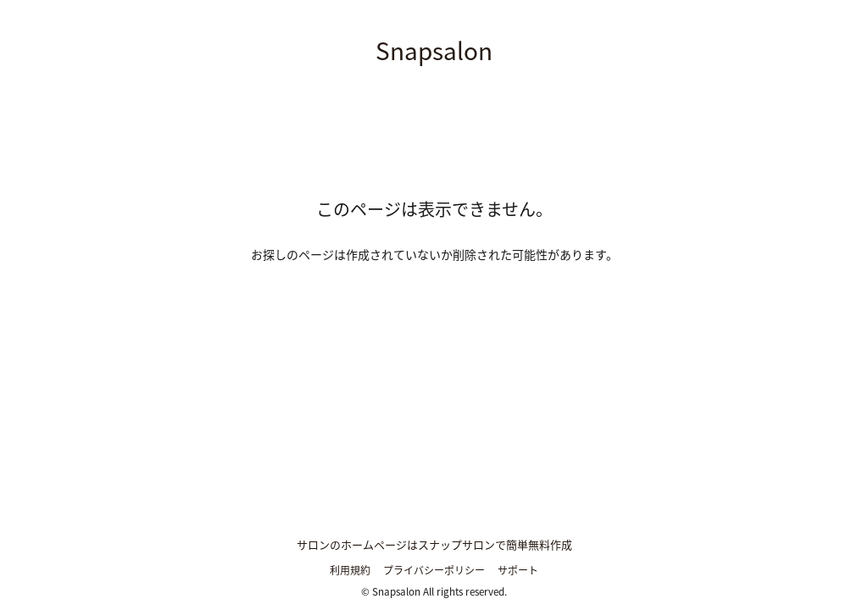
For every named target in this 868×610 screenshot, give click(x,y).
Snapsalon (434, 50)
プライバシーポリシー (434, 570)
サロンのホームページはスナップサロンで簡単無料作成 (434, 544)
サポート (518, 570)
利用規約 (350, 570)
